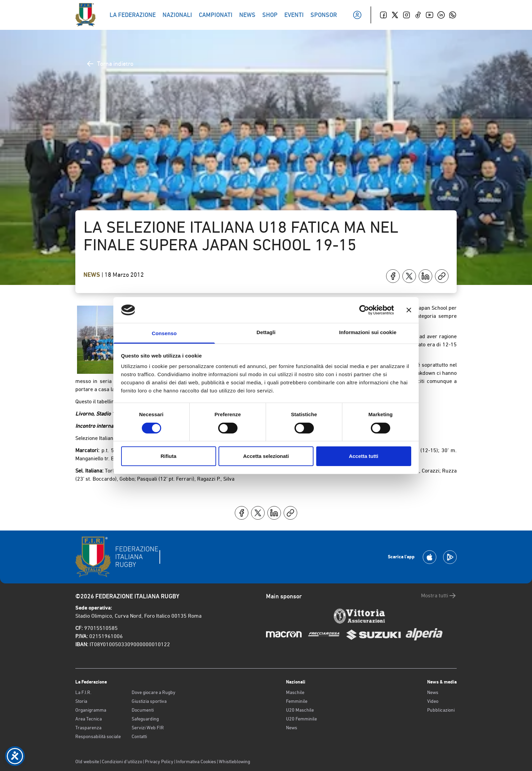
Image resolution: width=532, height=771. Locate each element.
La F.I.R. (83, 692)
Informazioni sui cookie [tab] (368, 332)
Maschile (295, 692)
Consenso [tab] (164, 333)
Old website (87, 762)
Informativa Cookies (196, 762)
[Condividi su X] (409, 276)
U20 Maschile (300, 710)
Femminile (297, 701)
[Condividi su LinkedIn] (425, 276)
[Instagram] (406, 15)
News (92, 275)
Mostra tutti (439, 596)
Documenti (143, 710)
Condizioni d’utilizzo (122, 762)
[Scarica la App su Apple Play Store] (430, 557)
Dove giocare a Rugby (154, 692)
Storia (81, 701)
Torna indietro (110, 64)
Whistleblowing (234, 762)
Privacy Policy (159, 762)
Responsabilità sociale (98, 736)
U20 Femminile (301, 719)
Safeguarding (145, 719)
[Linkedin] (441, 15)
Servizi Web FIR (148, 728)
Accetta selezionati (266, 456)
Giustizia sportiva (149, 701)
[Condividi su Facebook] (393, 276)
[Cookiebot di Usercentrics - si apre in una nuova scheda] (364, 310)
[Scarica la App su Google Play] (450, 557)
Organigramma (91, 710)
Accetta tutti (364, 456)
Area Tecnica (89, 719)
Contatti (139, 736)
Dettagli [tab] (266, 332)
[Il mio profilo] (357, 15)
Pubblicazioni (441, 710)
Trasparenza (88, 728)
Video (433, 701)
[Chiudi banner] (409, 310)
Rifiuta (168, 456)
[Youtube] (430, 15)
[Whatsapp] (453, 15)
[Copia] (442, 276)
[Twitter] (395, 15)
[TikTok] (418, 15)
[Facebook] (383, 15)
